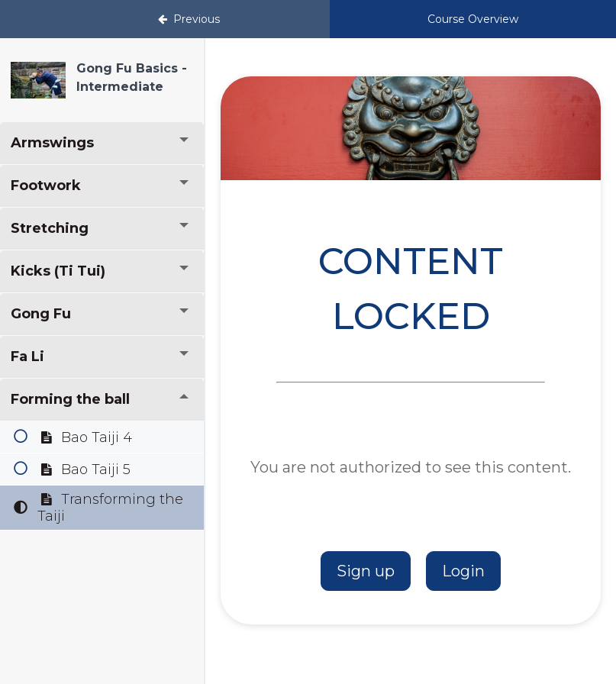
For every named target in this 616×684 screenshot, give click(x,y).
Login (463, 571)
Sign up (366, 571)
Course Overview (473, 19)
